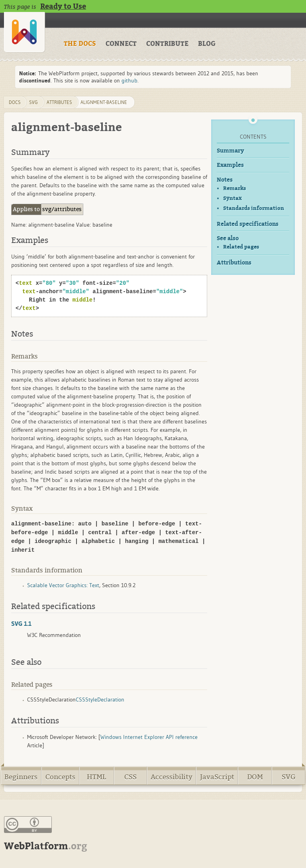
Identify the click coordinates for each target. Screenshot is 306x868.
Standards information (254, 208)
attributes (59, 102)
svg (33, 102)
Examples (230, 165)
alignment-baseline (104, 102)
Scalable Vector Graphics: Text (63, 585)
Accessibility (172, 777)
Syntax (232, 198)
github (129, 80)
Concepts (60, 777)
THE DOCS (80, 44)
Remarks (234, 188)
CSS (130, 777)
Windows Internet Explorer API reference (149, 737)
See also (228, 238)
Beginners (21, 777)
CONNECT (121, 44)
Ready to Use (63, 6)
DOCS (15, 102)
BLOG (207, 44)
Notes (225, 180)
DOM (255, 777)
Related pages (241, 247)
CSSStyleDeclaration (100, 699)
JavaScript (217, 777)
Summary (230, 151)
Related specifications (248, 224)
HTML (96, 777)
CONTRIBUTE (167, 44)
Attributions (234, 263)
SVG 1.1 (21, 623)
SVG (289, 777)
